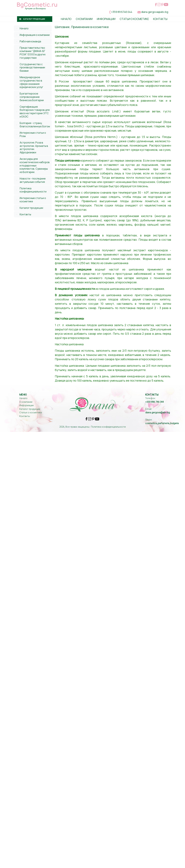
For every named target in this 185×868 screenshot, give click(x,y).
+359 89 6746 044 (122, 12)
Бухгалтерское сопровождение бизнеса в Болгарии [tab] (30, 97)
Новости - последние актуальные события (33, 180)
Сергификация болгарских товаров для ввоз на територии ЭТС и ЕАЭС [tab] (32, 112)
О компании (26, 402)
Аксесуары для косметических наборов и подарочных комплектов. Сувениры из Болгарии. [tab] (32, 165)
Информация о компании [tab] (32, 35)
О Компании (84, 19)
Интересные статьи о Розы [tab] (31, 134)
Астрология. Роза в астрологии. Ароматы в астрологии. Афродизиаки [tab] (32, 147)
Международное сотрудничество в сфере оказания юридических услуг (31, 82)
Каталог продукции (31, 208)
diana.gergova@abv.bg (155, 12)
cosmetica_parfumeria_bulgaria (162, 423)
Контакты (160, 19)
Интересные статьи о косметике (33, 200)
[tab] (33, 28)
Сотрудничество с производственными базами (32, 68)
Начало (66, 19)
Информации (106, 19)
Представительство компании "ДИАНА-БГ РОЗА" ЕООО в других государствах (33, 53)
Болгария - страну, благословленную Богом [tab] (33, 125)
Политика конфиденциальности (33, 190)
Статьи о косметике (134, 19)
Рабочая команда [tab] (28, 41)
